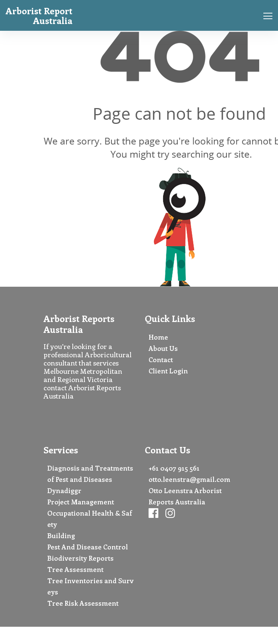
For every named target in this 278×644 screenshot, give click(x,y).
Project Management (81, 502)
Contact (161, 360)
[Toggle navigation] (266, 16)
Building (61, 536)
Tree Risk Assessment (83, 603)
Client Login (168, 371)
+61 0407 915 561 (174, 468)
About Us (163, 348)
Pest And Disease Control (88, 547)
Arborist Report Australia (39, 15)
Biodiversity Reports (80, 558)
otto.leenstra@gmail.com (189, 479)
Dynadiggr (64, 491)
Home (158, 337)
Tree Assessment (75, 569)
